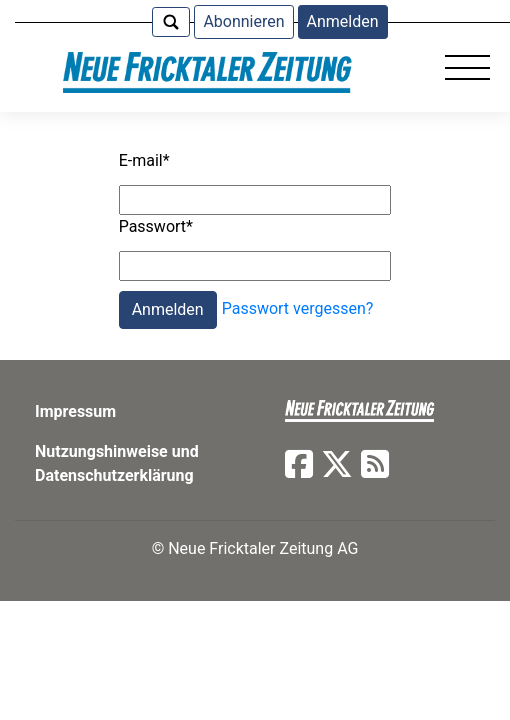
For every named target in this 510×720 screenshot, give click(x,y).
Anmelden (343, 21)
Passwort (156, 226)
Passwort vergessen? (298, 309)
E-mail (144, 160)
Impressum (75, 411)
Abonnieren (243, 21)
